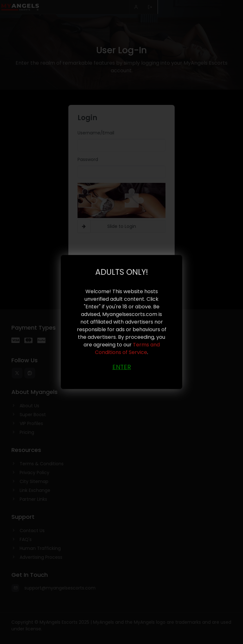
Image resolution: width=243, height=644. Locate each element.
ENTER (122, 367)
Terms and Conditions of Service (127, 348)
